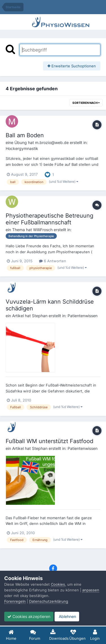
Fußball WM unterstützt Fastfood (49, 441)
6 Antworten (53, 261)
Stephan (40, 316)
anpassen (91, 590)
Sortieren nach (86, 103)
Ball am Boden (25, 135)
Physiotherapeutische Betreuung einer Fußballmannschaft (49, 219)
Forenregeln (15, 601)
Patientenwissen (83, 316)
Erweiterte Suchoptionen (72, 66)
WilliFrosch (43, 230)
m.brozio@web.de (52, 142)
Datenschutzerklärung (49, 601)
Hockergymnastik (22, 148)
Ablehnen (67, 616)
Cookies (58, 584)
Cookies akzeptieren (29, 616)
